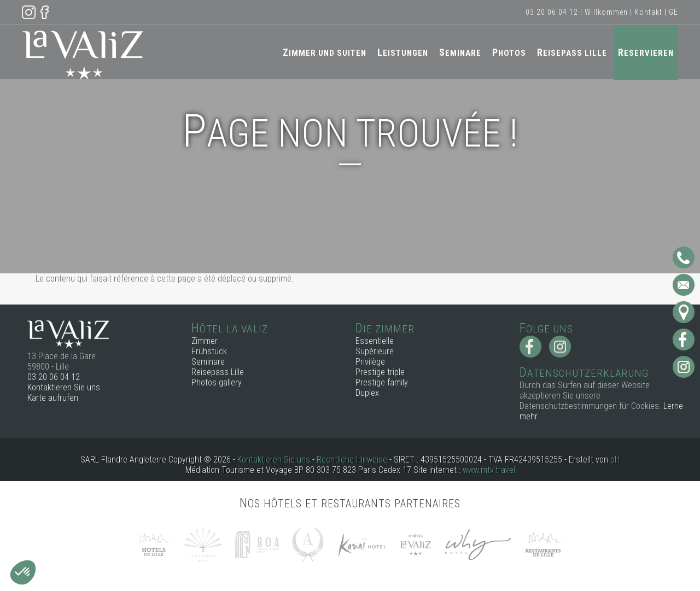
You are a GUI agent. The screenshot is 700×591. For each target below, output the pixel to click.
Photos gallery (217, 382)
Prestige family (382, 382)
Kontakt (648, 12)
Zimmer (205, 341)
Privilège (370, 362)
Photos (509, 52)
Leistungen (403, 52)
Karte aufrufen (53, 398)
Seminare (460, 52)
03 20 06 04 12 (552, 12)
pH (615, 460)
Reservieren (646, 52)
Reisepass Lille (572, 52)
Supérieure (375, 351)
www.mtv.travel (489, 470)
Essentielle (375, 341)
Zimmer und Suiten (325, 52)
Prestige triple (380, 372)
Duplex (367, 393)
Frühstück (209, 351)
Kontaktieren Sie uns (64, 387)
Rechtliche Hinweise (352, 460)
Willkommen (606, 12)
